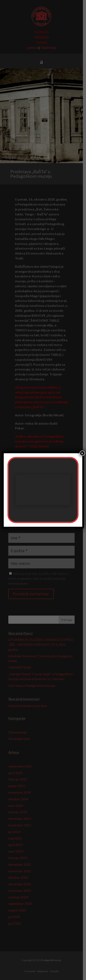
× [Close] (82, 453)
